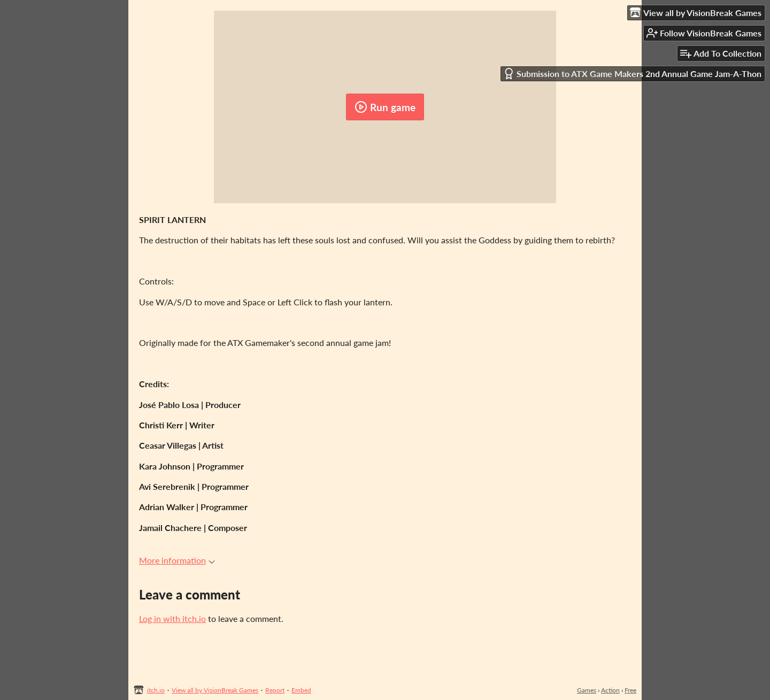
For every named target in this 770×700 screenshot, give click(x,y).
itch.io (156, 690)
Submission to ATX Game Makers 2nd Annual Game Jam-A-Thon (632, 74)
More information (177, 560)
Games (587, 690)
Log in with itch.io (172, 618)
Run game (385, 107)
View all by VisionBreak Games (215, 690)
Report (275, 690)
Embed (301, 690)
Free (630, 690)
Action (610, 690)
